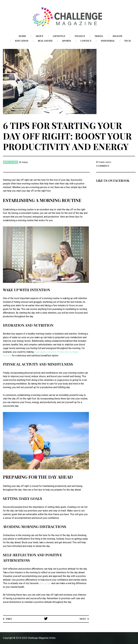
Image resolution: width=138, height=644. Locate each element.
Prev (9, 619)
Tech (127, 41)
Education (22, 41)
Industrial (108, 41)
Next (83, 619)
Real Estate (45, 41)
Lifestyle (59, 36)
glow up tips (45, 583)
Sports (67, 41)
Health (117, 36)
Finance (80, 36)
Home (22, 36)
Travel (99, 36)
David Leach (105, 162)
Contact (86, 41)
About (39, 36)
